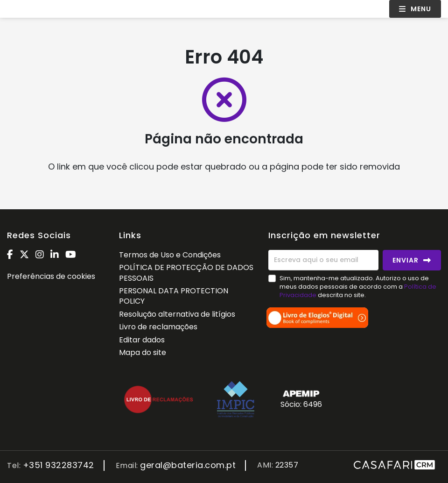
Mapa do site (143, 352)
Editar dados (142, 340)
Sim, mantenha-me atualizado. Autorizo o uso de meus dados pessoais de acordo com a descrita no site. (358, 287)
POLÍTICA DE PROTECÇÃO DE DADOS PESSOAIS (186, 273)
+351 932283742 (59, 465)
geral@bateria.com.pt (188, 465)
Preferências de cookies (51, 276)
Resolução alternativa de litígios (177, 314)
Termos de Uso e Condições (170, 255)
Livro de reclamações (158, 327)
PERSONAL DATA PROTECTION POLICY (174, 296)
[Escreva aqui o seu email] (323, 260)
